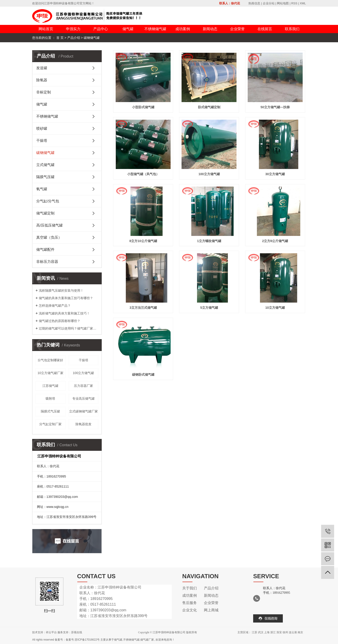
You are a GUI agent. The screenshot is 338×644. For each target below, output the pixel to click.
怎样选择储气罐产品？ (55, 306)
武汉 (261, 632)
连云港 (293, 632)
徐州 (285, 632)
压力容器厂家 (83, 386)
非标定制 (44, 92)
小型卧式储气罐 (143, 107)
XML (303, 3)
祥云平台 (51, 632)
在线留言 (265, 29)
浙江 (273, 632)
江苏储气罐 (50, 386)
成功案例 (183, 29)
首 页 (60, 38)
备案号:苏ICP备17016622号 (83, 640)
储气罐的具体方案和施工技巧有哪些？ (66, 298)
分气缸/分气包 (48, 201)
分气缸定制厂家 (50, 424)
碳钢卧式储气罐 (143, 375)
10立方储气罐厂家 (50, 373)
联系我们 (292, 29)
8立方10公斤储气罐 (143, 241)
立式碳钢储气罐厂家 (83, 411)
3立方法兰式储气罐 (143, 308)
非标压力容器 (47, 262)
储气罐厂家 (147, 640)
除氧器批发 (83, 424)
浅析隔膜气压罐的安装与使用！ (61, 290)
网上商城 (211, 610)
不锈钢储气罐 (155, 29)
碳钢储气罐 (92, 38)
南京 (300, 632)
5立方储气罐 (209, 308)
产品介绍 (74, 38)
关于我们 (190, 588)
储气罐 (128, 29)
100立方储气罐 (83, 373)
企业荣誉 (237, 29)
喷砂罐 (42, 128)
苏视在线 (77, 632)
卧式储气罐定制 (209, 107)
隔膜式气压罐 (50, 411)
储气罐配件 (45, 249)
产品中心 (101, 29)
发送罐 (42, 68)
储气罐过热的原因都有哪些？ (60, 321)
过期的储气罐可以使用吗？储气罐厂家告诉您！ (69, 328)
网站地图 (283, 3)
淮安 (279, 632)
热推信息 (254, 3)
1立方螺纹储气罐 (209, 241)
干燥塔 (42, 141)
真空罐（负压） (49, 237)
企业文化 (190, 610)
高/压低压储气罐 (49, 225)
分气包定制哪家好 (50, 360)
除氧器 (42, 80)
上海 (267, 632)
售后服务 (190, 603)
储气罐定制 (45, 213)
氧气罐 (42, 189)
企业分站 (269, 3)
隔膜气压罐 (45, 177)
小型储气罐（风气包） (143, 174)
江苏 (255, 632)
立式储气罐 (45, 165)
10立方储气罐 (275, 308)
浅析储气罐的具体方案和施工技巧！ (64, 313)
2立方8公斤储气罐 (275, 241)
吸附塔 (50, 399)
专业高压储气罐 (83, 399)
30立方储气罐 (275, 174)
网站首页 (46, 29)
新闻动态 (210, 29)
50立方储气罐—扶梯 (275, 107)
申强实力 (73, 29)
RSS (294, 3)
